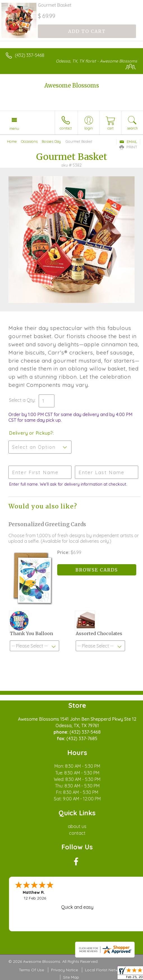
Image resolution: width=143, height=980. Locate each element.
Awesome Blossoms (72, 85)
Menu (14, 128)
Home (12, 141)
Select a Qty (22, 400)
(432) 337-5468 (30, 55)
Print (128, 147)
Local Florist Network (105, 970)
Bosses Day (51, 141)
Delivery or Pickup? (31, 433)
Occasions (29, 141)
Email (128, 142)
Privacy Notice (64, 970)
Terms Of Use (31, 970)
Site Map (71, 977)
